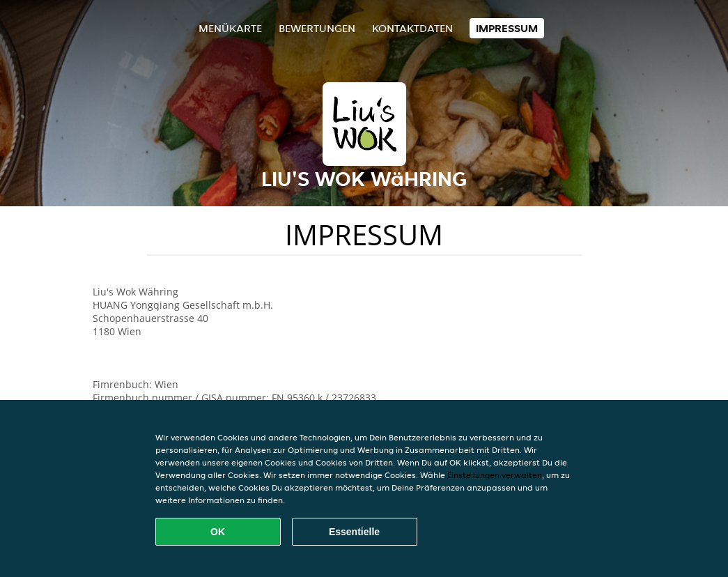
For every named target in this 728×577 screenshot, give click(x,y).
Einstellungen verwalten (495, 475)
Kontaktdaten (412, 28)
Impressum (507, 28)
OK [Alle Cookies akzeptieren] (218, 532)
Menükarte (230, 28)
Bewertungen (317, 28)
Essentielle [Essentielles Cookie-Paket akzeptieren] (354, 532)
